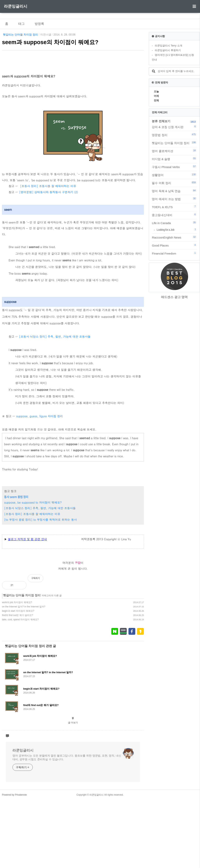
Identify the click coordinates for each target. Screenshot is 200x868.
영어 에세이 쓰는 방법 (174, 199)
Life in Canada (174, 223)
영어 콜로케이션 (174, 151)
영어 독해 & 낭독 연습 (174, 191)
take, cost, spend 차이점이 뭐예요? (20, 688)
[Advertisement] (73, 87)
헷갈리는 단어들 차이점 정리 (20, 35)
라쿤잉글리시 (16, 6)
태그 (21, 24)
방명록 (39, 24)
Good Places (174, 245)
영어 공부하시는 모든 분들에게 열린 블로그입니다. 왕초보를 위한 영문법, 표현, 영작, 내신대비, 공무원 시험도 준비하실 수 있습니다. (67, 826)
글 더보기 (73, 791)
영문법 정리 (174, 135)
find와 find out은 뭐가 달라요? (17, 684)
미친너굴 (46, 35)
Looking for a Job (177, 230)
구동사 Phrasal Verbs (174, 167)
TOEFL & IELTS (174, 207)
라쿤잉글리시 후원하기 (168, 50)
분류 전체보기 (161, 121)
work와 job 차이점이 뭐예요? (17, 671)
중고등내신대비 (174, 215)
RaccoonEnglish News (174, 237)
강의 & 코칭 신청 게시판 (174, 127)
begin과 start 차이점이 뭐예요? (18, 679)
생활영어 (174, 175)
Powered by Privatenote (14, 863)
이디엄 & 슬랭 (174, 159)
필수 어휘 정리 (174, 183)
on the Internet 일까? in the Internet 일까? (24, 675)
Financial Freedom (174, 253)
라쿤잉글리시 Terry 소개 (168, 46)
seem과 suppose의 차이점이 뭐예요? (50, 42)
